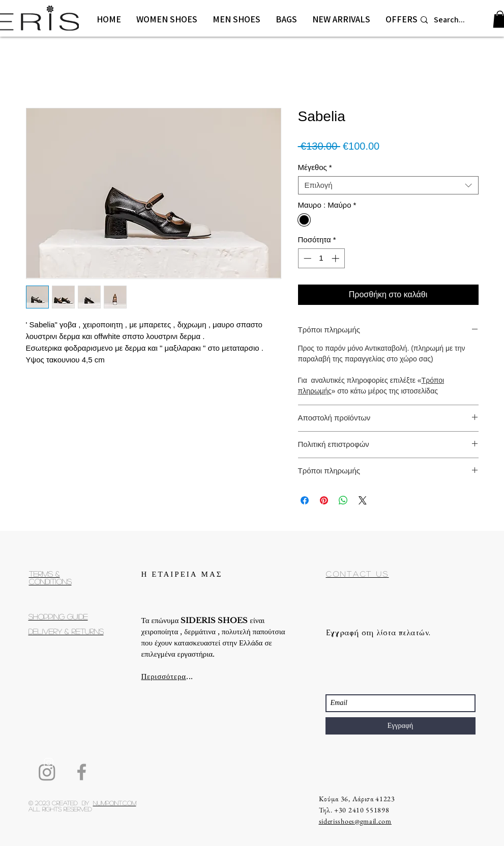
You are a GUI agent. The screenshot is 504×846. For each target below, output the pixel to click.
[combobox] (388, 185)
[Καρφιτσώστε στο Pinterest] (324, 500)
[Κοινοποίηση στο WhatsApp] (343, 500)
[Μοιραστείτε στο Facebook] (305, 500)
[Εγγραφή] (401, 726)
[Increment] (336, 258)
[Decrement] (306, 258)
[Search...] (453, 20)
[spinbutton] (321, 258)
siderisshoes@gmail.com (355, 821)
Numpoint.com (115, 803)
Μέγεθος (315, 167)
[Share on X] (363, 500)
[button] (167, 19)
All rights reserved (60, 809)
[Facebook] (82, 772)
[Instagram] (47, 772)
